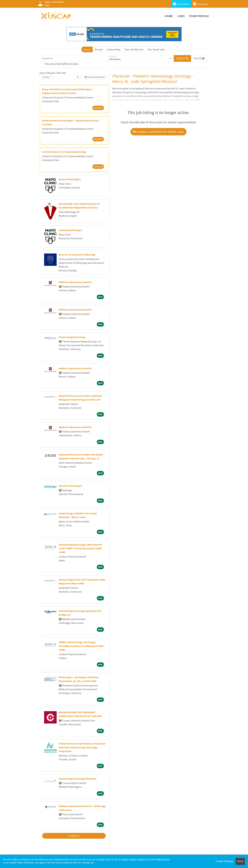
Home (169, 16)
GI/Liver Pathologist (70, 486)
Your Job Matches (134, 49)
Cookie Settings (224, 861)
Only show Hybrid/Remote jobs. (62, 64)
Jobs (181, 16)
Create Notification (95, 77)
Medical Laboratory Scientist (75, 282)
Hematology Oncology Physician (78, 779)
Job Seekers (181, 4)
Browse (99, 49)
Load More (74, 836)
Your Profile (199, 16)
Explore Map (114, 49)
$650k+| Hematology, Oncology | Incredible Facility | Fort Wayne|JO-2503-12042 (81, 646)
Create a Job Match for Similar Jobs (158, 132)
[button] (199, 58)
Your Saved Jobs (156, 49)
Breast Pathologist (70, 179)
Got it (240, 861)
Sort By (46, 77)
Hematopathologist (70, 230)
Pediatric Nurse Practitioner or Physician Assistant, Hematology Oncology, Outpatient (82, 747)
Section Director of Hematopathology (64, 152)
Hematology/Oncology (72, 337)
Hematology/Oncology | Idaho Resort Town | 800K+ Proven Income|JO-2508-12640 (80, 548)
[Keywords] (74, 58)
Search (87, 49)
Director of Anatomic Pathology (77, 255)
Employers (201, 4)
